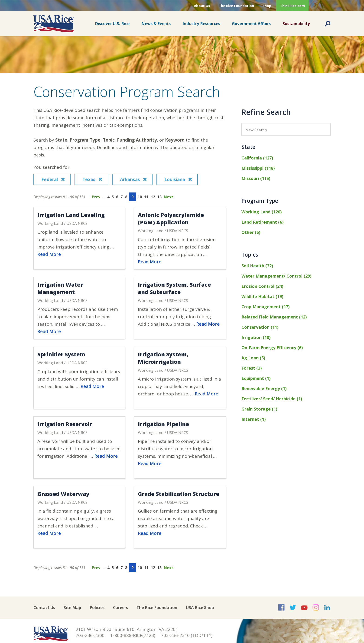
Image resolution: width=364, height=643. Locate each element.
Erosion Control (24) (262, 286)
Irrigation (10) (256, 337)
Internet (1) (253, 419)
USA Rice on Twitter (293, 607)
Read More (49, 254)
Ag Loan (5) (253, 358)
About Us (202, 6)
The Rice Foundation (236, 6)
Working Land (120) (262, 212)
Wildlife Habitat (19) (262, 296)
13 (159, 197)
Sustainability (296, 24)
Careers (120, 608)
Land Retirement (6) (262, 222)
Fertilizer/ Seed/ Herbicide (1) (272, 399)
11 (146, 197)
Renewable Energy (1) (264, 388)
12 (153, 197)
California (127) (257, 158)
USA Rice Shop (200, 608)
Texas (92, 179)
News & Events (156, 24)
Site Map (72, 608)
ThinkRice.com (292, 6)
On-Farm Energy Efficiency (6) (272, 348)
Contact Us (44, 608)
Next (169, 197)
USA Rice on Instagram (316, 607)
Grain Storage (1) (259, 409)
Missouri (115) (256, 178)
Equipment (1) (256, 378)
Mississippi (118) (258, 168)
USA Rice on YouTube (304, 607)
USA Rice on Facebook (281, 607)
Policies (97, 608)
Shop (267, 6)
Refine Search (266, 112)
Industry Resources (201, 24)
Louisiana (178, 179)
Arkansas (133, 179)
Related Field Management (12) (274, 317)
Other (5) (251, 232)
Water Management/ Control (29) (276, 276)
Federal (53, 179)
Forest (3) (252, 368)
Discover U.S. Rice (112, 24)
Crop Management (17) (265, 307)
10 (140, 197)
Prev (96, 197)
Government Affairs (251, 24)
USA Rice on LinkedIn (327, 607)
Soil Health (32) (257, 266)
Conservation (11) (260, 327)
